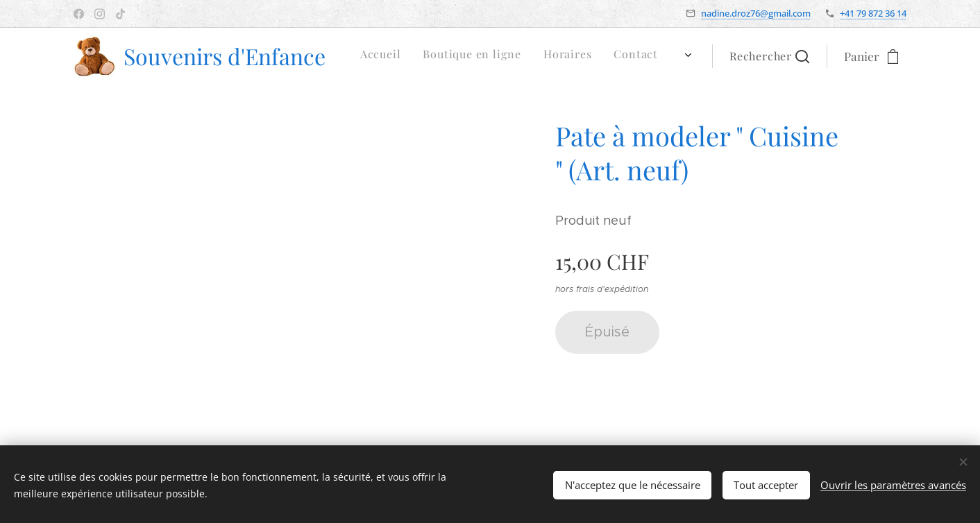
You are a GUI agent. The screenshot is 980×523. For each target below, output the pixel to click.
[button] (769, 56)
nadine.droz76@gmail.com (756, 13)
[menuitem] (535, 56)
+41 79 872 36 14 (873, 13)
